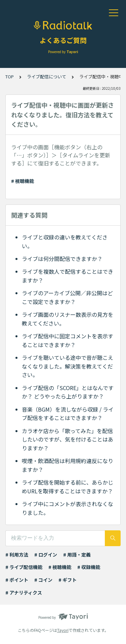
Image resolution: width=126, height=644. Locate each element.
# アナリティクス (24, 593)
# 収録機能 (89, 567)
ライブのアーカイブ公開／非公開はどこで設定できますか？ (67, 297)
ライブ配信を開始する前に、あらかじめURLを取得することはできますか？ (68, 487)
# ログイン (46, 555)
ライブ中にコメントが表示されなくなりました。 (68, 508)
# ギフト (68, 580)
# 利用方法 (17, 555)
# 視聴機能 (23, 181)
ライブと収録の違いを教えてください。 (65, 241)
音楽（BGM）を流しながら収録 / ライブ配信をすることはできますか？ (68, 414)
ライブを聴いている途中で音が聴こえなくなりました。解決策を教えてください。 (68, 366)
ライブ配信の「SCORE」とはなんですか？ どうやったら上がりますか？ (68, 392)
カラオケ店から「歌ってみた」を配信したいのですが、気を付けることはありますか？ (68, 439)
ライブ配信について (47, 77)
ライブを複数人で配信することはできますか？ (68, 276)
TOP (10, 77)
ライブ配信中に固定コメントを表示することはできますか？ (68, 340)
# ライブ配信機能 (24, 567)
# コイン (43, 580)
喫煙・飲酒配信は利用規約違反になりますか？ (68, 465)
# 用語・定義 (77, 555)
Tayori (63, 630)
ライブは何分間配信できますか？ (62, 259)
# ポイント (17, 580)
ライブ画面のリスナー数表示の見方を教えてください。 (68, 319)
